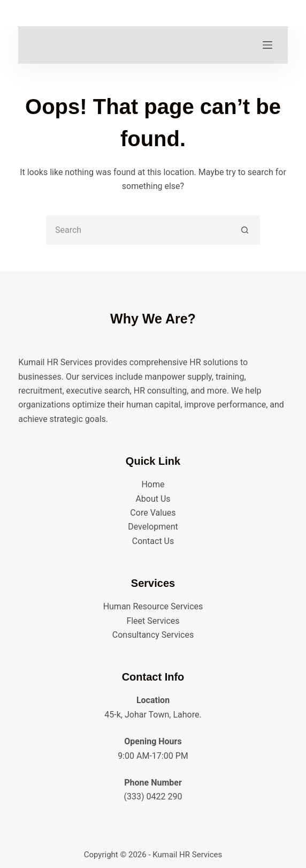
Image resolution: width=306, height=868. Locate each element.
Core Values (153, 513)
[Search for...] (138, 230)
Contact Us (153, 541)
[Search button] (245, 230)
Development (153, 527)
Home (153, 484)
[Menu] (267, 45)
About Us (153, 499)
